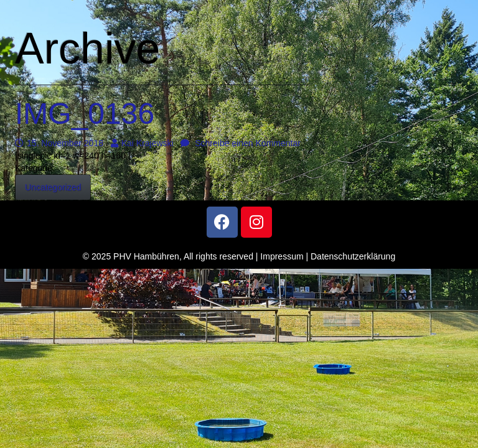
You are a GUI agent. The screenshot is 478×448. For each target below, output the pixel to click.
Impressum (282, 256)
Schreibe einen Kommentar (241, 143)
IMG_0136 (85, 114)
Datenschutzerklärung (353, 256)
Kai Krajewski (142, 143)
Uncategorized (53, 187)
